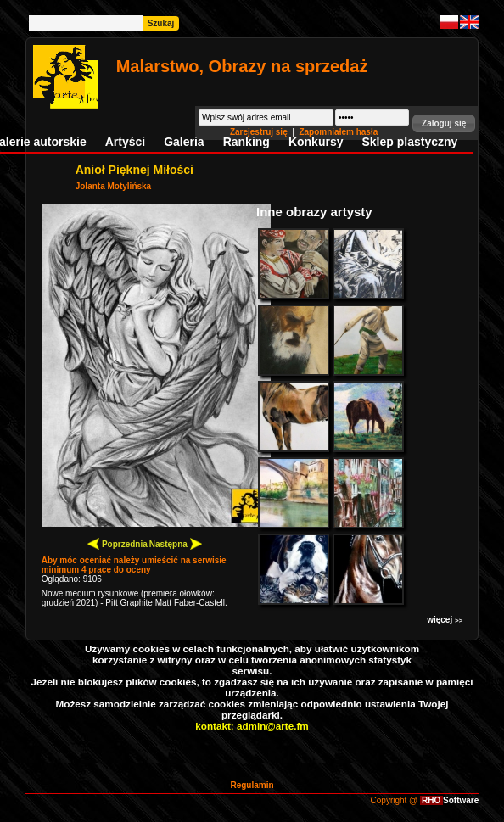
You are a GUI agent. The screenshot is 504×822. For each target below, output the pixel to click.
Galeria (184, 142)
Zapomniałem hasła (338, 132)
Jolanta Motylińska (113, 186)
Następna (176, 543)
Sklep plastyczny (409, 142)
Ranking (246, 142)
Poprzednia (118, 543)
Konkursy (316, 142)
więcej (445, 620)
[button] (444, 123)
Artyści (125, 142)
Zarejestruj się (260, 132)
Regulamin (252, 785)
